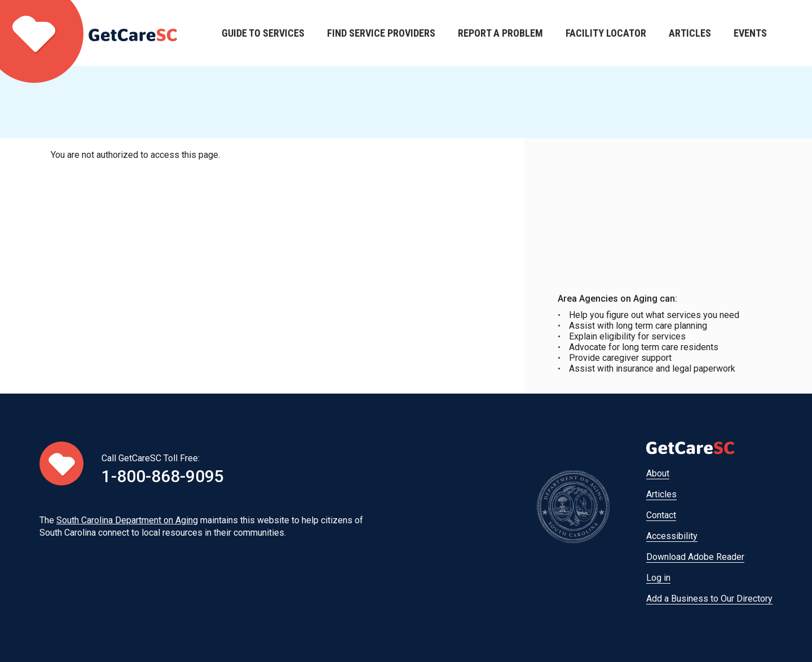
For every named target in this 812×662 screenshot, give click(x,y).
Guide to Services (263, 33)
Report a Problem (500, 33)
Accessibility (672, 536)
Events (750, 33)
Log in (658, 578)
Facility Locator (606, 33)
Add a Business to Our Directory (709, 599)
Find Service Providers (381, 33)
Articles (690, 33)
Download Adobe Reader (695, 557)
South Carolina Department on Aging (127, 520)
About (658, 473)
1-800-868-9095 (163, 476)
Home (89, 33)
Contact (661, 515)
